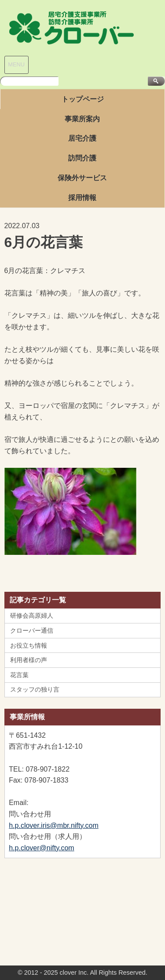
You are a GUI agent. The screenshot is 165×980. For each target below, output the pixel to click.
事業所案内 (82, 119)
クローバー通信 (32, 630)
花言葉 (19, 675)
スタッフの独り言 (35, 689)
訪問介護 (82, 158)
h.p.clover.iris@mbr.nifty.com (54, 825)
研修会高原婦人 (32, 616)
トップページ (83, 99)
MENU (16, 64)
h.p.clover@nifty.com (41, 848)
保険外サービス (82, 178)
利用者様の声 (29, 660)
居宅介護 (82, 138)
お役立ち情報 (29, 645)
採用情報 (82, 198)
